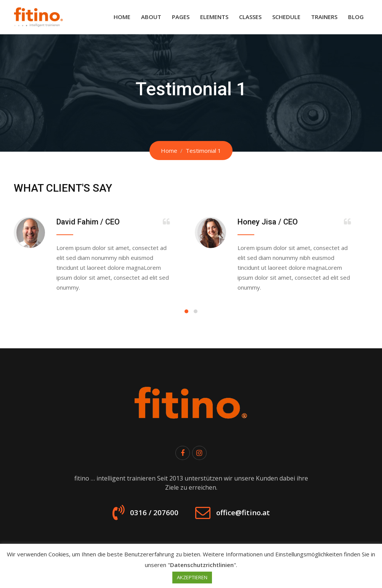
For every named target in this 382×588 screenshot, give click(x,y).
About (151, 17)
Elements (214, 17)
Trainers (324, 17)
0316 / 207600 (145, 516)
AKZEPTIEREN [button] (192, 577)
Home (122, 17)
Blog (356, 17)
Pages (181, 17)
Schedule (286, 17)
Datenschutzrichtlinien (202, 565)
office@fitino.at (250, 516)
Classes (250, 17)
